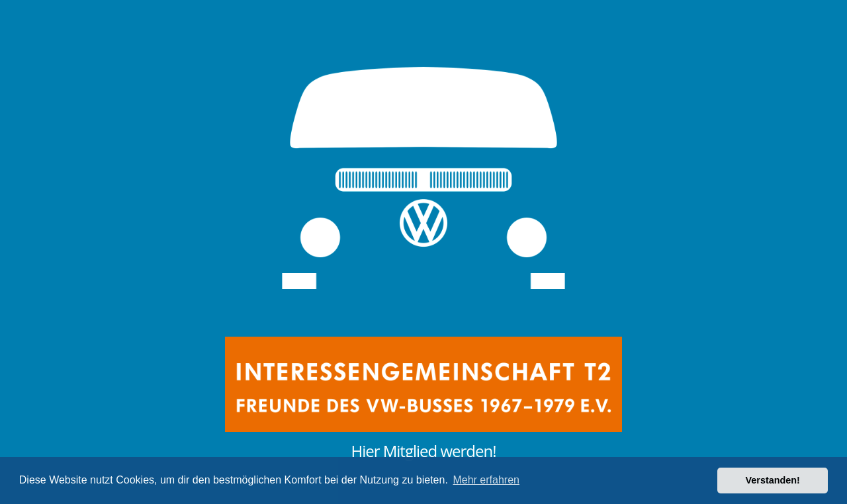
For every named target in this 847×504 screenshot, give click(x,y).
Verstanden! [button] (773, 480)
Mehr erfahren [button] (486, 480)
